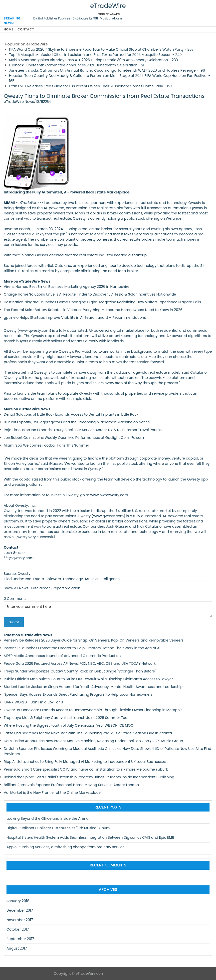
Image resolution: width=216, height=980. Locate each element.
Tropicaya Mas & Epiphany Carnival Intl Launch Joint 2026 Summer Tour (66, 718)
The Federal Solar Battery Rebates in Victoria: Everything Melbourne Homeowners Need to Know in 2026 (93, 310)
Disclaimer (40, 588)
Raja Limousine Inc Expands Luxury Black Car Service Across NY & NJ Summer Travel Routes (83, 430)
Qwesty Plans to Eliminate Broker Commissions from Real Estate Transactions (104, 96)
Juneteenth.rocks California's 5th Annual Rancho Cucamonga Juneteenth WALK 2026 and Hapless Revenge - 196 (107, 70)
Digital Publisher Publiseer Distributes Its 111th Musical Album (78, 18)
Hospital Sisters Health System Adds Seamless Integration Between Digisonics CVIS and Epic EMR (90, 837)
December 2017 (20, 910)
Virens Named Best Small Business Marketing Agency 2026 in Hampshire (67, 287)
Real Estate (34, 579)
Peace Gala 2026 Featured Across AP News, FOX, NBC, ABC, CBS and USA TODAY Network (80, 663)
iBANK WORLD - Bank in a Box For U (33, 702)
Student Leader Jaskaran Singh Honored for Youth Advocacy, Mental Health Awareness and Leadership (93, 687)
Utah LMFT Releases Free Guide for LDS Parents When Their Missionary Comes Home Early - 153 (91, 86)
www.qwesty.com (34, 330)
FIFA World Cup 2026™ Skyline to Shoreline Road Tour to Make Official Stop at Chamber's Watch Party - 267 (101, 49)
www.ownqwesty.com (109, 495)
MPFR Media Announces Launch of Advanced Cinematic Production (62, 656)
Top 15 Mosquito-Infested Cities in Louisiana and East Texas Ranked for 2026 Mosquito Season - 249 (95, 55)
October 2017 (18, 929)
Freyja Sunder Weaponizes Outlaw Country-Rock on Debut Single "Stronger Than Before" (80, 671)
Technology (73, 579)
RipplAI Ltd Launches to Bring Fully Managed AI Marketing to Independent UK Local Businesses (85, 762)
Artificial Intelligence (102, 579)
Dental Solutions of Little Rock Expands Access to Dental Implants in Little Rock (71, 414)
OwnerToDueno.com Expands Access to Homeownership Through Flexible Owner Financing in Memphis (93, 710)
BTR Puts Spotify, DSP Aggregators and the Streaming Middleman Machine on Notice (77, 422)
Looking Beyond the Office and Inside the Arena (48, 818)
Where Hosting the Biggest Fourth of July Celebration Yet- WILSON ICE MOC (69, 725)
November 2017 (20, 920)
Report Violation (67, 588)
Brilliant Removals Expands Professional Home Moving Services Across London (71, 785)
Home (9, 29)
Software (53, 579)
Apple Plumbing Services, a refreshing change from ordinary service (66, 847)
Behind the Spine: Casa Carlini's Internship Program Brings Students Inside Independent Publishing (89, 777)
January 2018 (18, 901)
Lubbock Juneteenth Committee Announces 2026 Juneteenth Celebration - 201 (78, 65)
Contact (26, 29)
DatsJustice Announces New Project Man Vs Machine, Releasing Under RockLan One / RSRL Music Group (93, 741)
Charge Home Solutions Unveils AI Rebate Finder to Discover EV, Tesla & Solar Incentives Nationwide (90, 294)
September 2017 (20, 939)
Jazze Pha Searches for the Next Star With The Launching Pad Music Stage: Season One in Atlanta (88, 733)
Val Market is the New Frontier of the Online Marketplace (52, 793)
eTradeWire (108, 6)
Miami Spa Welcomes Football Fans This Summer (46, 445)
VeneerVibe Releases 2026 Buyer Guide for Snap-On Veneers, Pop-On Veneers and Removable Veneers (94, 640)
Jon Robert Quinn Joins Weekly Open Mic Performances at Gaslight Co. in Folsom (74, 438)
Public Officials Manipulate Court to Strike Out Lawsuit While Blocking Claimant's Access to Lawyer (88, 679)
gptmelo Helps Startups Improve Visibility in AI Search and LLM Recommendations (75, 318)
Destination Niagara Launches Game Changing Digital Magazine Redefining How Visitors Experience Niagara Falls (102, 302)
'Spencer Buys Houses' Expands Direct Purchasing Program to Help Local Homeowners (78, 694)
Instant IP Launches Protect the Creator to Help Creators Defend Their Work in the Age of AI (82, 648)
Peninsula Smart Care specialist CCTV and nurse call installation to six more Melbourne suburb (86, 769)
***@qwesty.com (19, 558)
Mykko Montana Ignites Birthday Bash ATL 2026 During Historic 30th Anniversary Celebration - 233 (93, 60)
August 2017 (17, 948)
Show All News (16, 588)
